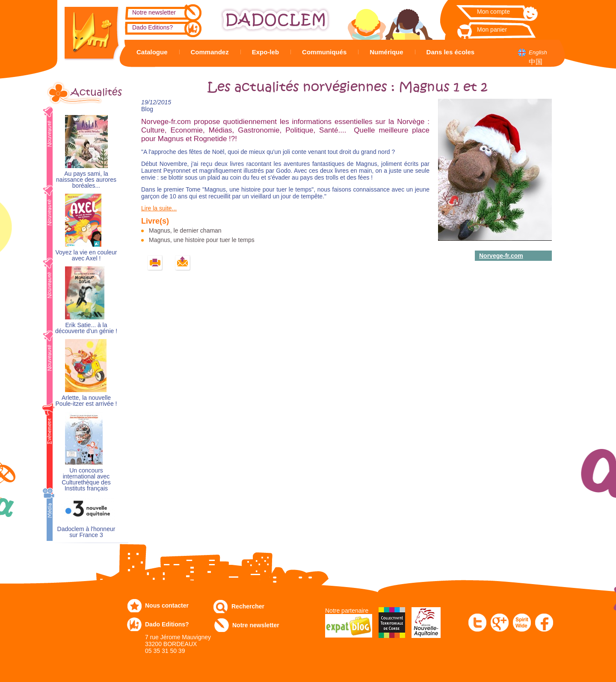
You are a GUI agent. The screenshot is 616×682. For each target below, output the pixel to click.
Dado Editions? (153, 27)
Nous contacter (167, 605)
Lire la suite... (159, 208)
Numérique (386, 52)
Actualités (96, 92)
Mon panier (492, 30)
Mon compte (493, 12)
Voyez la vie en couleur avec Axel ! (86, 255)
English (538, 52)
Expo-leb (265, 52)
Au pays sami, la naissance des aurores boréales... (86, 180)
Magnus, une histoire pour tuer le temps (202, 240)
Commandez (210, 52)
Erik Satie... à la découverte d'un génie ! (86, 328)
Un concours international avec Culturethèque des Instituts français (86, 480)
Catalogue (152, 52)
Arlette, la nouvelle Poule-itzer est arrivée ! (86, 401)
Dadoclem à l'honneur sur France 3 (86, 532)
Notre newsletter (154, 12)
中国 (536, 62)
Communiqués (324, 52)
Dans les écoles (451, 52)
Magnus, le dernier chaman (185, 230)
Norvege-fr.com (501, 256)
